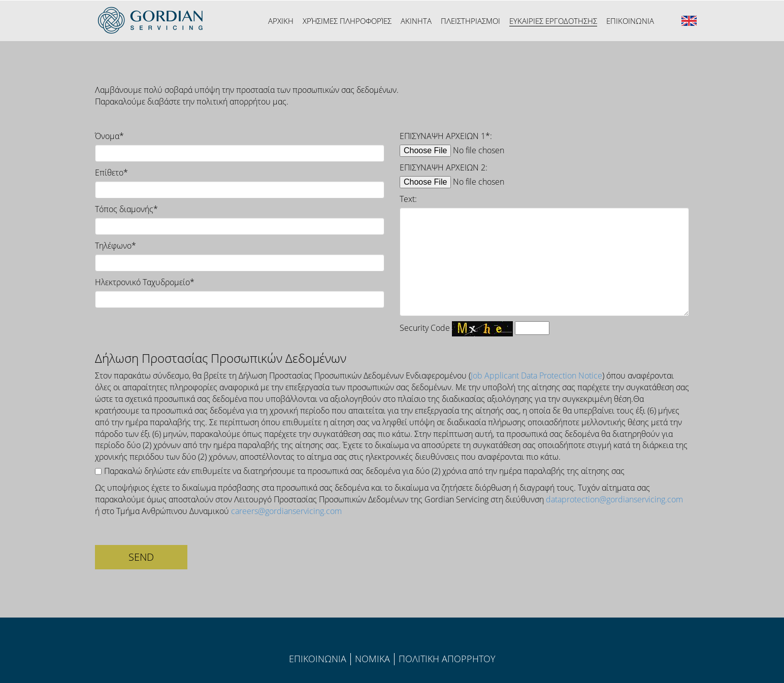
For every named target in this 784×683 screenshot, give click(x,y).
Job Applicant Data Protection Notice (536, 375)
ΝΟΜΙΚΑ (372, 659)
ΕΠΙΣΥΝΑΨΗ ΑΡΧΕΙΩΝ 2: (444, 167)
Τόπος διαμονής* (126, 209)
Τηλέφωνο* (116, 246)
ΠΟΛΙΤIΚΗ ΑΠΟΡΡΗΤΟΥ (447, 659)
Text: (408, 199)
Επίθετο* (111, 173)
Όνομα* (109, 136)
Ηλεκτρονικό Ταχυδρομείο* (145, 282)
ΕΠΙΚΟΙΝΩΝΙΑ (318, 659)
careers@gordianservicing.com (286, 511)
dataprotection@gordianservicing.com (614, 499)
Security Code (425, 328)
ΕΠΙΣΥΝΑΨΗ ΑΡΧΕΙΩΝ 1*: (446, 136)
